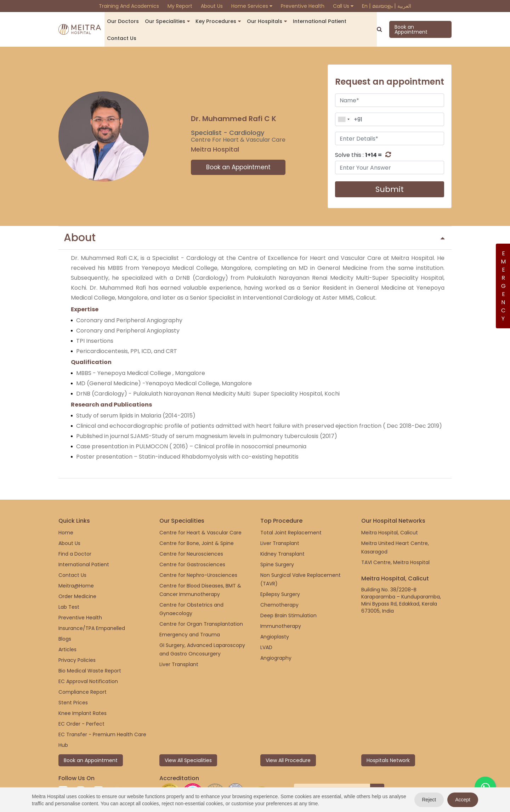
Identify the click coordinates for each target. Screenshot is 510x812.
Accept (463, 800)
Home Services (252, 6)
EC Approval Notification (88, 664)
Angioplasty (275, 619)
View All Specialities (188, 743)
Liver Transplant (179, 647)
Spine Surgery (277, 547)
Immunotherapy (281, 609)
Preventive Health (303, 6)
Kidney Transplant (282, 536)
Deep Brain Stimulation (288, 598)
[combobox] (344, 102)
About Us (212, 6)
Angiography (276, 641)
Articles (67, 632)
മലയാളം (382, 6)
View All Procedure (288, 743)
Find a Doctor (75, 536)
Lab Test (69, 590)
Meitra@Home (76, 568)
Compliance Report (83, 675)
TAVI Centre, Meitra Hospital (395, 545)
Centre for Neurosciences (191, 536)
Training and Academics (129, 6)
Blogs (65, 621)
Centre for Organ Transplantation (201, 607)
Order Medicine (77, 579)
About (254, 221)
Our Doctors (125, 21)
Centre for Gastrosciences (192, 547)
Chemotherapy (279, 587)
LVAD (266, 630)
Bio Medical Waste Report (90, 653)
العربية (404, 6)
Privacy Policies (77, 643)
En (365, 6)
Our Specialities (165, 21)
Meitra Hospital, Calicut (390, 515)
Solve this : (358, 138)
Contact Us (72, 558)
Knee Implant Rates (83, 696)
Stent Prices (73, 685)
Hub (63, 728)
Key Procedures (214, 21)
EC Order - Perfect (81, 706)
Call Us (343, 6)
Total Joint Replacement (291, 515)
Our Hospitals (259, 21)
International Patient (311, 21)
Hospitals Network (388, 743)
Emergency (503, 286)
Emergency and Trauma (190, 617)
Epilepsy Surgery (280, 577)
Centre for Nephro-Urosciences (198, 558)
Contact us (356, 21)
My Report (180, 6)
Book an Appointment (419, 21)
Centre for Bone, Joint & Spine (197, 526)
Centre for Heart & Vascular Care (200, 515)
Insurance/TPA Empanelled (92, 611)
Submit (390, 172)
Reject (429, 800)
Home (66, 515)
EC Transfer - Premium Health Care (102, 717)
